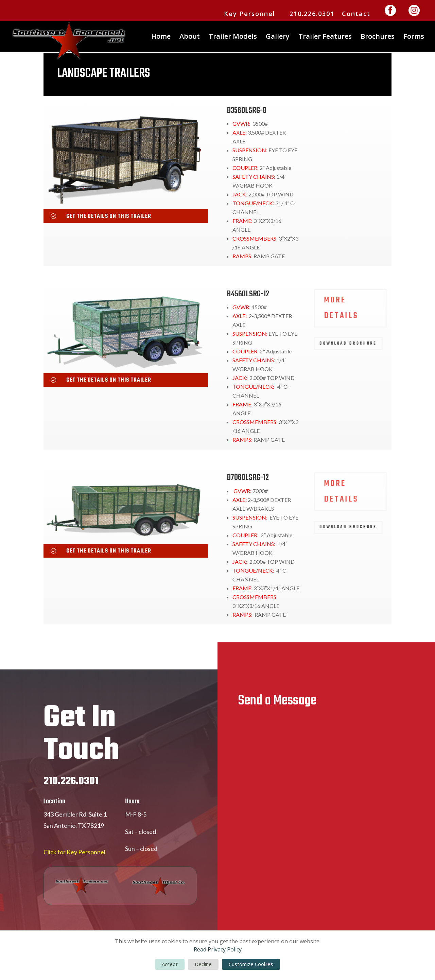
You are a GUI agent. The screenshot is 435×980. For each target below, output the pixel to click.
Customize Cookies (251, 964)
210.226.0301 (312, 14)
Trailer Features (325, 37)
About (190, 37)
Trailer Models (233, 37)
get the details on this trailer (109, 216)
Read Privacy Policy (218, 949)
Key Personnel (250, 14)
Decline (203, 964)
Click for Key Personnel (74, 878)
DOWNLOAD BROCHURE (351, 160)
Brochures (378, 37)
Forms (414, 37)
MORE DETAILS (344, 125)
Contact (356, 14)
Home (161, 37)
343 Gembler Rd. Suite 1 (75, 840)
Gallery (278, 37)
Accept (170, 964)
